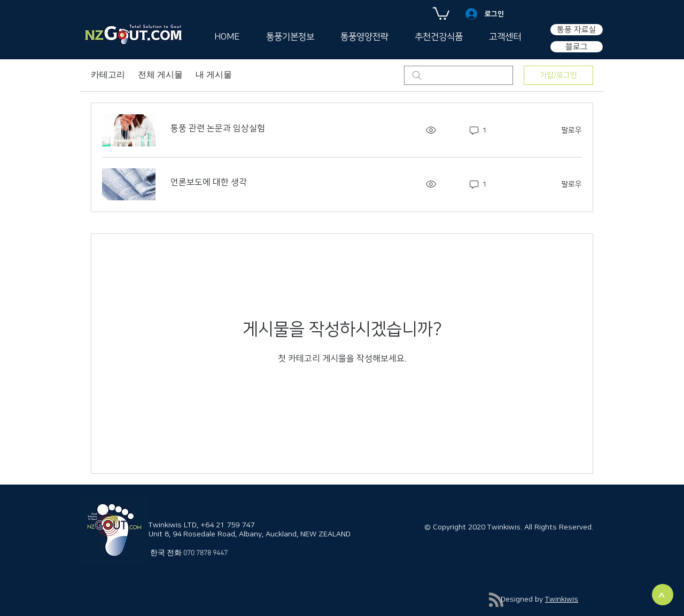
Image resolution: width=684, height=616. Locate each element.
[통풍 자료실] (577, 30)
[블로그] (577, 47)
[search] (458, 75)
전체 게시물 (160, 75)
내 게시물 (214, 75)
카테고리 (108, 75)
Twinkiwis (562, 599)
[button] (441, 13)
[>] (663, 595)
